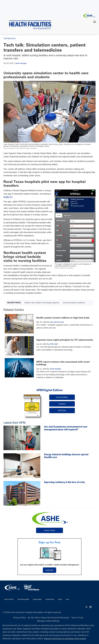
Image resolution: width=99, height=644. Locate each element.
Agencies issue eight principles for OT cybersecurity (65, 340)
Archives (62, 404)
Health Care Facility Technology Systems (42, 303)
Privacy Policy (20, 618)
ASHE (60, 599)
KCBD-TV (8, 197)
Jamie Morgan (21, 63)
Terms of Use (77, 618)
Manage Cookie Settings (48, 621)
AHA (67, 599)
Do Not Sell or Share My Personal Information (49, 618)
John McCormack (57, 322)
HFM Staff (54, 344)
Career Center (50, 530)
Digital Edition (50, 390)
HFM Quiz (62, 411)
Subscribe (49, 570)
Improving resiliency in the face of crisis (65, 482)
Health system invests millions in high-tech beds (63, 318)
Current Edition (62, 397)
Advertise (50, 599)
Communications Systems (74, 303)
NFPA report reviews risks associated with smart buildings (63, 363)
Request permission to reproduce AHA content (65, 639)
